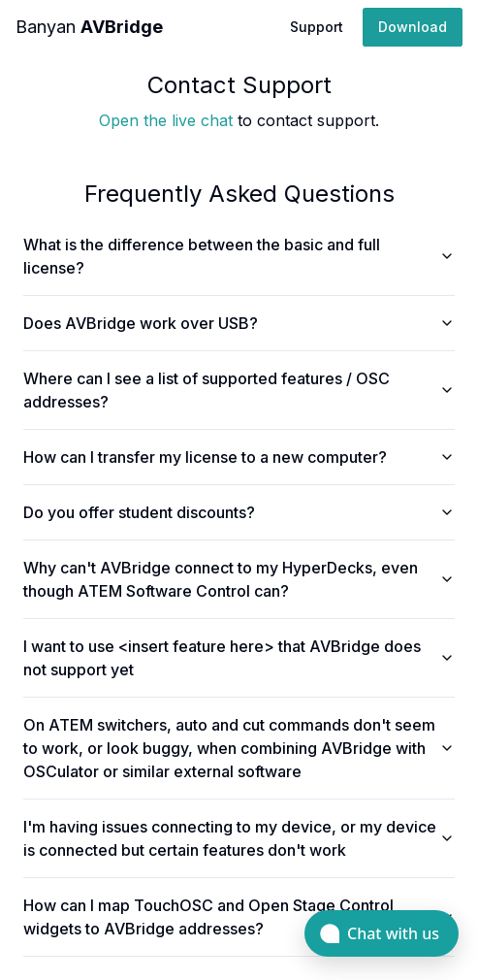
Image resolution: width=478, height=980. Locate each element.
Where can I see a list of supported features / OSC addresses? (239, 390)
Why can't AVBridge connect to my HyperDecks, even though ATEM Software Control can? (239, 579)
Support (317, 27)
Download (413, 27)
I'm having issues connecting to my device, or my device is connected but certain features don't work (239, 838)
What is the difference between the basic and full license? (239, 256)
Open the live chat (166, 120)
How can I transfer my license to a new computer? (239, 457)
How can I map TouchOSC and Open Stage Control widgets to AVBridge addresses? (239, 917)
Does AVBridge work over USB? (239, 323)
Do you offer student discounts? (239, 512)
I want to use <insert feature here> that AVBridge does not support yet (239, 658)
